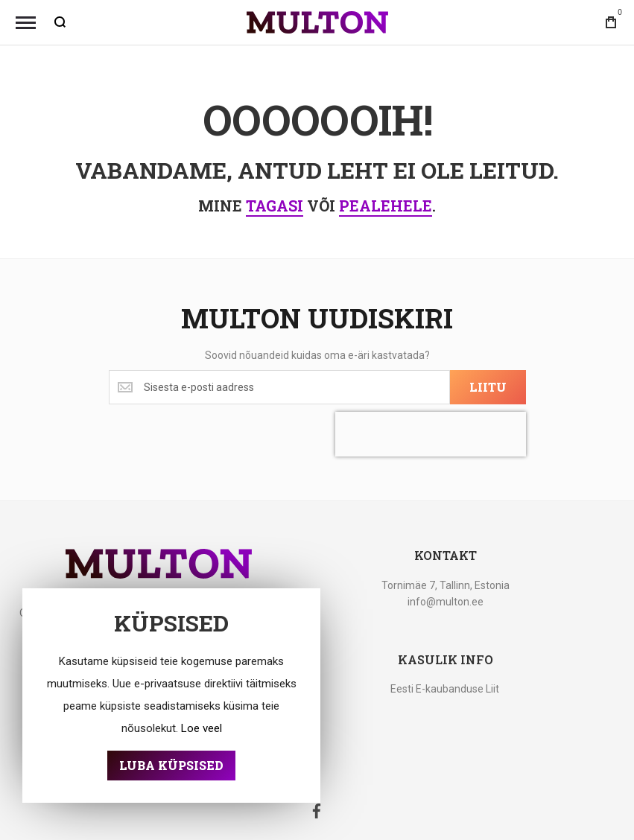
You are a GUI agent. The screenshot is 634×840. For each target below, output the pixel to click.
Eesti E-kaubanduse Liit (445, 689)
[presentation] (431, 434)
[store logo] (317, 22)
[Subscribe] (488, 387)
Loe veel (202, 728)
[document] (171, 696)
